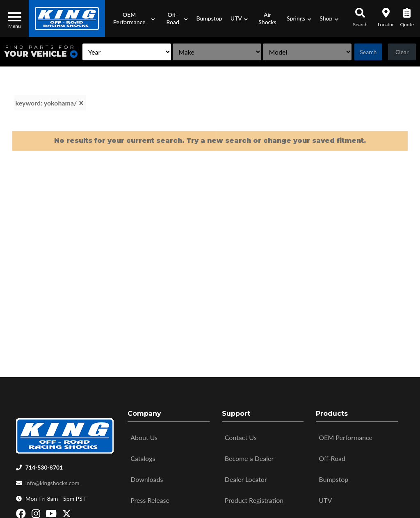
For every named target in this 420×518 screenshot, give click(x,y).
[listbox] (127, 52)
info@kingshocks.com (52, 481)
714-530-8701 (44, 465)
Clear (402, 52)
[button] (132, 18)
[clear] (81, 103)
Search (368, 52)
